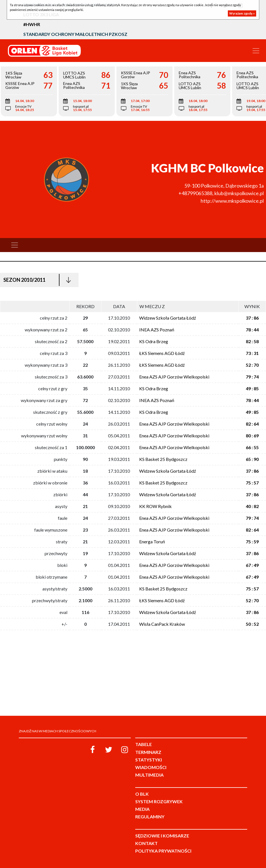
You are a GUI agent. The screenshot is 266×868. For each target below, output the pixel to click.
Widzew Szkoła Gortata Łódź (168, 318)
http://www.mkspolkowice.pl (232, 201)
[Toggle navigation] (256, 51)
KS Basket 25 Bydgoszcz (163, 459)
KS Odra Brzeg (154, 341)
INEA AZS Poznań (157, 330)
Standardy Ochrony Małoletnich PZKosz (75, 34)
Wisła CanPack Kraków (162, 624)
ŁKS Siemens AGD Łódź (162, 353)
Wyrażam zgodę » (242, 13)
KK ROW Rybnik (155, 506)
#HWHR (32, 24)
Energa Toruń (152, 542)
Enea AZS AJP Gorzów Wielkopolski (174, 377)
